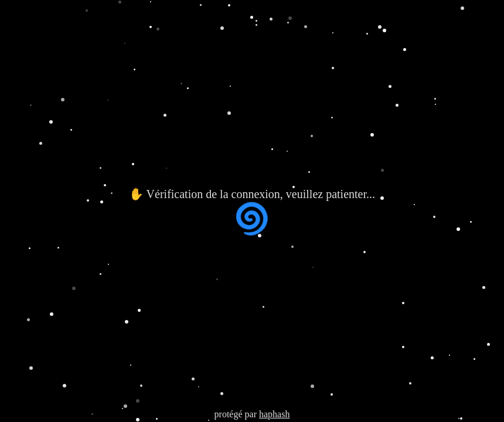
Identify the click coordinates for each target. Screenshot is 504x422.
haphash (274, 414)
